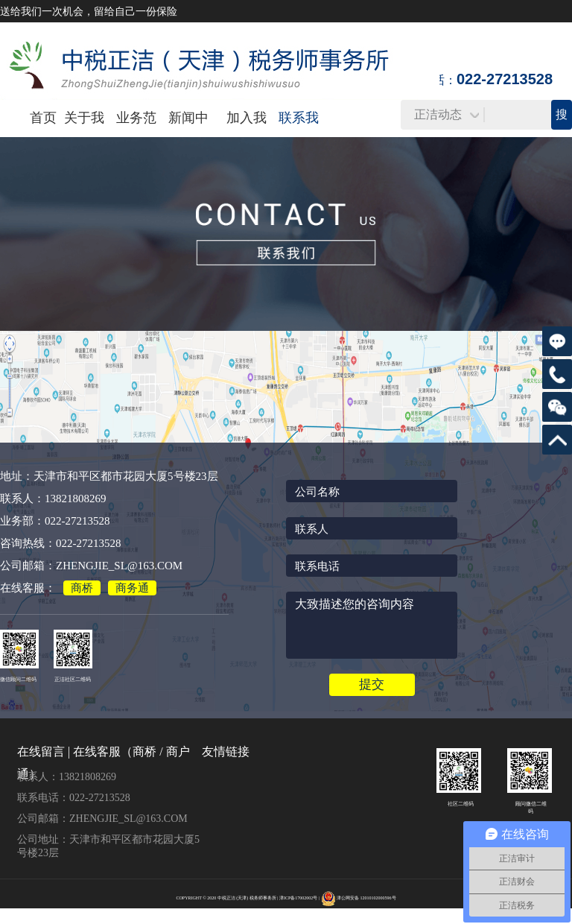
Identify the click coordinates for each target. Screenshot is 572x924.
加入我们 (247, 136)
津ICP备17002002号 (298, 898)
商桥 (82, 588)
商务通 (132, 588)
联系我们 (299, 136)
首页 (43, 118)
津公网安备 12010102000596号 (366, 898)
